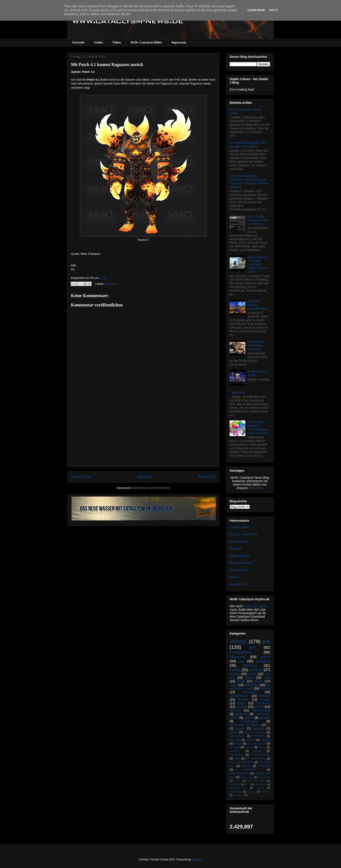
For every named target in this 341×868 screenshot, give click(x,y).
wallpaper (239, 795)
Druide (241, 681)
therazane (250, 770)
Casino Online (239, 527)
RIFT (247, 784)
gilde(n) (265, 718)
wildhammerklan (240, 773)
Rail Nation (260, 784)
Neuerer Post (81, 477)
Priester (265, 696)
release (235, 674)
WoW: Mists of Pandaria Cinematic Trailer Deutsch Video (258, 264)
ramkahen (264, 766)
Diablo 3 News (239, 556)
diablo (249, 718)
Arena (262, 747)
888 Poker (239, 392)
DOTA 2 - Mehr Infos (243, 534)
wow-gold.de (238, 584)
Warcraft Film (238, 788)
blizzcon (235, 710)
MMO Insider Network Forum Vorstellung (258, 220)
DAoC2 (235, 577)
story (267, 678)
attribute (265, 740)
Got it (274, 10)
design (238, 744)
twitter (234, 732)
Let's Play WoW (256, 781)
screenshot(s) (241, 652)
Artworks (235, 751)
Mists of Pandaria (255, 732)
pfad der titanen (256, 744)
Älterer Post (207, 477)
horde (252, 674)
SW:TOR (259, 736)
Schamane (263, 703)
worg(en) (263, 661)
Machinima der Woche (245, 725)
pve (116, 284)
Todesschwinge (261, 755)
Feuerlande (264, 777)
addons (260, 788)
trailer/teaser (250, 721)
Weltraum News (240, 563)
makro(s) (251, 792)
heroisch (244, 699)
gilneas (259, 707)
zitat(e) (235, 670)
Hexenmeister (239, 696)
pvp (242, 661)
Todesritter (252, 685)
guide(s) (256, 670)
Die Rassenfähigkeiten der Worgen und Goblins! (247, 145)
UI (269, 725)
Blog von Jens (239, 570)
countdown (250, 692)
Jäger (233, 685)
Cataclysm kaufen (256, 606)
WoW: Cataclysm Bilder (146, 42)
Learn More (256, 10)
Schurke (242, 707)
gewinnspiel (236, 792)
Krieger (265, 699)
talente (249, 747)
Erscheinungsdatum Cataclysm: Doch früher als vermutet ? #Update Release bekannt (249, 181)
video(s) (238, 641)
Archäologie (237, 736)
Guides (99, 42)
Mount (258, 751)
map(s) (259, 681)
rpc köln (235, 747)
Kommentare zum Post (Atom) (151, 488)
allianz (249, 678)
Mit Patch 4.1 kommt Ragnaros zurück (107, 64)
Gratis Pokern (239, 541)
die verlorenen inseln (250, 687)
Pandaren (235, 784)
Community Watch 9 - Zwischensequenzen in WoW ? (258, 428)
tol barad (265, 792)
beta (253, 647)
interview (235, 740)
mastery (250, 740)
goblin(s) (250, 665)
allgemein (237, 657)
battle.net (242, 714)
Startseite (78, 42)
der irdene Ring (256, 759)
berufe (240, 729)
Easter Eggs (247, 777)
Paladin (265, 688)
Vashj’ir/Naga (261, 710)
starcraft (258, 729)
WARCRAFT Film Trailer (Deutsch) (256, 346)
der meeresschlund (242, 762)
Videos (117, 42)
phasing (246, 766)
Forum (237, 781)
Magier (242, 703)
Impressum (179, 42)
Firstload (236, 549)
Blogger (197, 859)
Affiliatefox (256, 488)
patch (109, 284)
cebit (237, 759)
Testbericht (236, 755)
